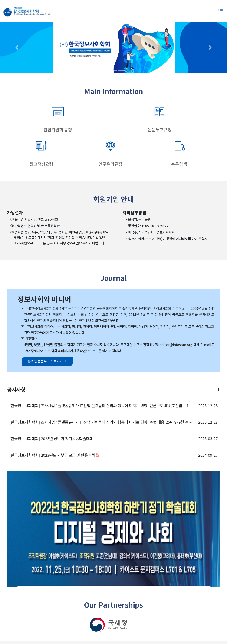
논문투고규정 (71, 129)
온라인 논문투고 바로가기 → (43, 326)
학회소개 (71, 618)
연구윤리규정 (156, 129)
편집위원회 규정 (28, 129)
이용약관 (88, 618)
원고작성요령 (113, 129)
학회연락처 (139, 618)
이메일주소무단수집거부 (171, 618)
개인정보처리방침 (113, 618)
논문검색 (199, 129)
